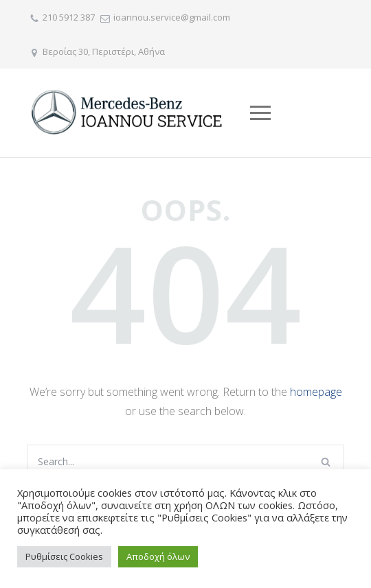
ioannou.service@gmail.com (172, 17)
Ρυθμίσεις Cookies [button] (64, 556)
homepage (316, 392)
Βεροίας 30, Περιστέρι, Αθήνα (104, 51)
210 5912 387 (69, 17)
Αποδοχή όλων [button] (158, 556)
